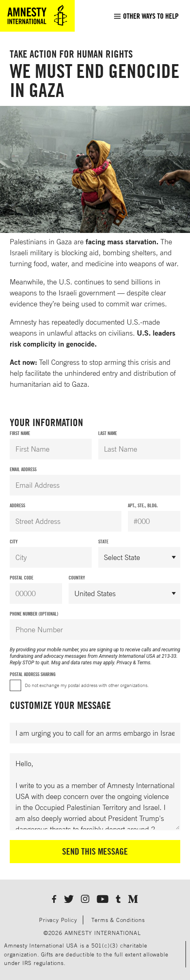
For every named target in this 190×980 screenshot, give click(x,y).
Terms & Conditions (118, 920)
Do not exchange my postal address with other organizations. (87, 685)
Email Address (23, 469)
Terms (144, 663)
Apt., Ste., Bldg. (143, 505)
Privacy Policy (58, 920)
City (14, 542)
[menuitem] (146, 16)
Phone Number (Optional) (34, 614)
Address (17, 505)
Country (77, 578)
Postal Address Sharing (33, 674)
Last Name (108, 433)
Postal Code (22, 578)
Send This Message (95, 851)
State (103, 542)
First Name (20, 433)
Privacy (124, 663)
